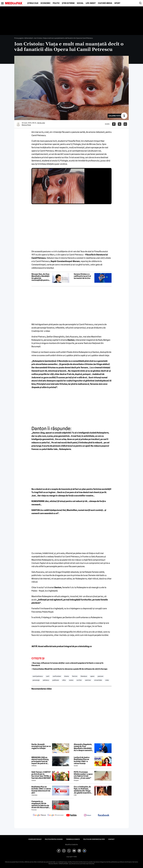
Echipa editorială (35, 839)
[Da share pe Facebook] (114, 124)
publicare (56, 680)
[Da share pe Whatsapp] (125, 124)
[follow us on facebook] (104, 815)
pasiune (100, 676)
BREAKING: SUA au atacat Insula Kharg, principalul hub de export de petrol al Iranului (40, 760)
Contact (111, 839)
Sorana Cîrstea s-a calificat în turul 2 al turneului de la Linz (82, 276)
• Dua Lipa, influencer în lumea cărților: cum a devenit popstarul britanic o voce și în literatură (67, 664)
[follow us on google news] (39, 815)
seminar (88, 680)
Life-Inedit (91, 3)
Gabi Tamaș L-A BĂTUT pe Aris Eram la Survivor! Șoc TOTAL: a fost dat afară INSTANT (41, 775)
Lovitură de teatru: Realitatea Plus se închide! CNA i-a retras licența (82, 760)
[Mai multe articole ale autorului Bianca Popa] (18, 124)
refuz (64, 680)
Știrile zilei (33, 3)
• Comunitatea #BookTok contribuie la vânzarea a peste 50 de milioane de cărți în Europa (69, 669)
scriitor (79, 680)
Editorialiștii (29, 38)
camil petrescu (38, 676)
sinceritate (98, 680)
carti (48, 676)
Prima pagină (19, 38)
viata (107, 680)
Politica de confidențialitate (94, 839)
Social (80, 3)
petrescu (46, 680)
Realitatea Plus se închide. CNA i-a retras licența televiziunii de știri (41, 790)
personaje (36, 680)
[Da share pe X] (120, 124)
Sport (117, 3)
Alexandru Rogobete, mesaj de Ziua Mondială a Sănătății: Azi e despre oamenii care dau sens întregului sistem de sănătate (83, 747)
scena (71, 680)
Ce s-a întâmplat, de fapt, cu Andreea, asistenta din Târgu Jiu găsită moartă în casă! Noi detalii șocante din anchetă (83, 790)
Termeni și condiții (73, 839)
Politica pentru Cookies (54, 839)
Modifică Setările (71, 845)
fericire (75, 676)
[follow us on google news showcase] (55, 815)
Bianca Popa (26, 125)
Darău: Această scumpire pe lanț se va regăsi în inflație (41, 746)
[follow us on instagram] (88, 815)
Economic (46, 3)
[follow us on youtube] (71, 815)
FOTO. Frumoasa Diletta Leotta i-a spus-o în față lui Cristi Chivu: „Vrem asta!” (83, 775)
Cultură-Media (105, 3)
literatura (84, 676)
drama (67, 676)
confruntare (57, 676)
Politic (56, 3)
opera (92, 676)
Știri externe (68, 3)
